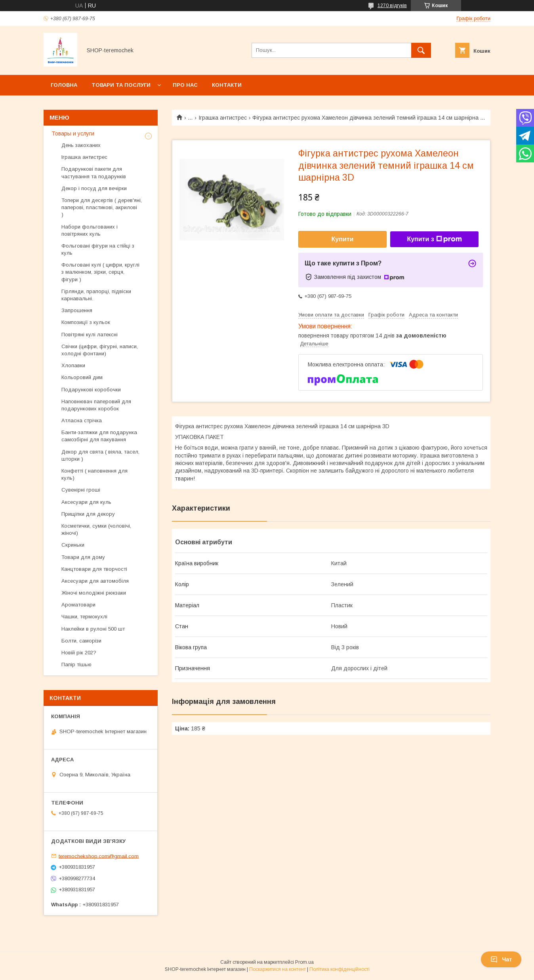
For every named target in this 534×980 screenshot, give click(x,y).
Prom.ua (304, 962)
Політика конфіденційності (339, 969)
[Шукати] (421, 50)
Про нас (185, 85)
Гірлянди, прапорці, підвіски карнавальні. (96, 295)
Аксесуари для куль (86, 502)
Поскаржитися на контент (277, 969)
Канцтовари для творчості (94, 569)
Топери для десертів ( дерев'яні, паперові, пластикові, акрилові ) (102, 207)
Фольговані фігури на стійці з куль (98, 249)
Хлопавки (73, 365)
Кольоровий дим (82, 377)
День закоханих (81, 145)
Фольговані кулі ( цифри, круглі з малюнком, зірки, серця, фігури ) (100, 272)
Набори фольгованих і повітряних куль (90, 230)
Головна (64, 85)
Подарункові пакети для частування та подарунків (94, 173)
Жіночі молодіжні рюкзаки (94, 593)
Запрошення (77, 310)
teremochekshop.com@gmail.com (99, 856)
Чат (501, 959)
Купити (343, 239)
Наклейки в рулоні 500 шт (93, 629)
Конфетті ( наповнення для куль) (94, 474)
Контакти (227, 85)
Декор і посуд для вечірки (94, 188)
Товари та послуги (121, 85)
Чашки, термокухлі (84, 617)
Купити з (434, 239)
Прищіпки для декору (88, 514)
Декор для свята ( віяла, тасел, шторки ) (100, 455)
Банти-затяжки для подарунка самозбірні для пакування (99, 436)
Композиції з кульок (86, 322)
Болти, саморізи (81, 641)
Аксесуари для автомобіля (95, 581)
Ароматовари (78, 605)
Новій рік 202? (79, 653)
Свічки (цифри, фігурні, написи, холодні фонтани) (100, 350)
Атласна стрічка (82, 420)
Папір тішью (76, 664)
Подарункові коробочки (91, 390)
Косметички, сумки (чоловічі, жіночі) (96, 529)
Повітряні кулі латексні (90, 335)
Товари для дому (83, 557)
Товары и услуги (73, 133)
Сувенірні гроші (81, 490)
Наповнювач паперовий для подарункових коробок (96, 405)
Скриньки (73, 545)
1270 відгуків (392, 6)
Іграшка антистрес (223, 118)
